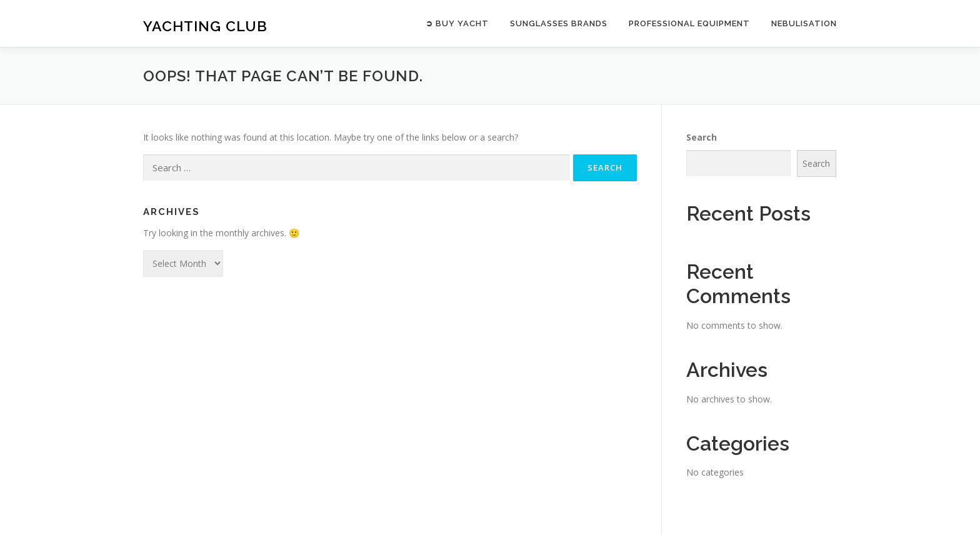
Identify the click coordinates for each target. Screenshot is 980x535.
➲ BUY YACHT (457, 23)
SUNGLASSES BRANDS (559, 23)
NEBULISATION (804, 23)
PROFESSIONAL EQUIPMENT (689, 23)
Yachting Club (205, 25)
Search (702, 137)
